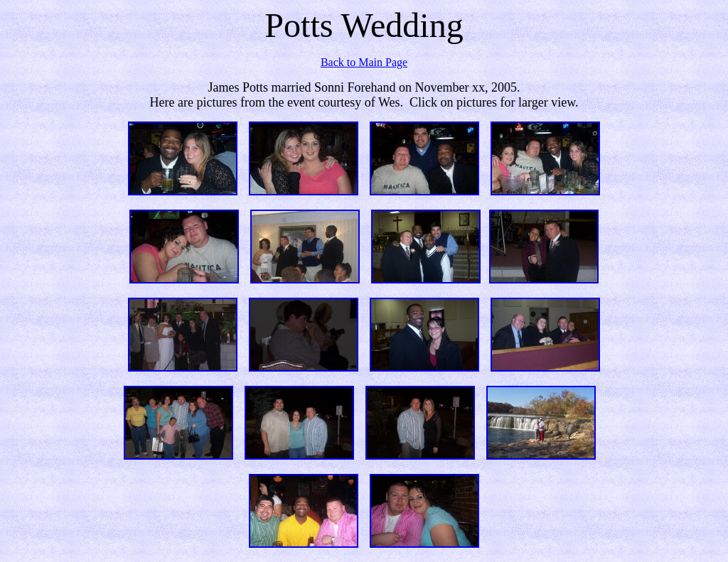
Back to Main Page (364, 62)
